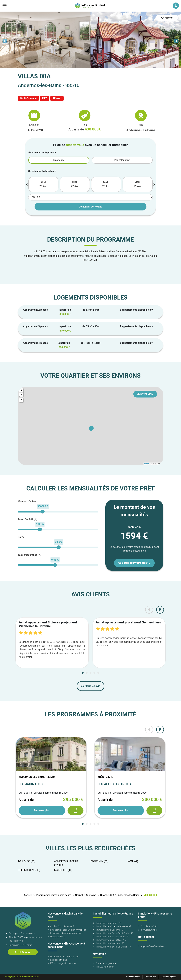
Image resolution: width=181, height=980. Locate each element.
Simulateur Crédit (148, 926)
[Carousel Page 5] (98, 673)
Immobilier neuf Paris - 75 (107, 923)
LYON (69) (132, 861)
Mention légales (169, 977)
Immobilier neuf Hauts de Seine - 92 (112, 926)
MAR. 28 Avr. (106, 184)
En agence (59, 160)
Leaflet (147, 464)
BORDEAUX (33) (99, 861)
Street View (145, 394)
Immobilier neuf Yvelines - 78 (109, 943)
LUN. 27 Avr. (75, 184)
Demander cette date (90, 207)
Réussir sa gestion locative (62, 963)
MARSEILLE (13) (63, 870)
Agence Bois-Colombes (151, 946)
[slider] (43, 512)
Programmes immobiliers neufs (53, 895)
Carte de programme (105, 964)
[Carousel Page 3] (90, 673)
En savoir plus (42, 810)
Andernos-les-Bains (129, 895)
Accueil (28, 895)
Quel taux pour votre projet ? (134, 563)
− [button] (21, 395)
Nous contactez (133, 977)
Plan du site (151, 977)
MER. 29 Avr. (138, 184)
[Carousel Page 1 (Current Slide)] (83, 673)
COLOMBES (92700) (29, 870)
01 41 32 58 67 (23, 952)
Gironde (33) (107, 895)
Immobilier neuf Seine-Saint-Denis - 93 (113, 933)
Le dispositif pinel (57, 960)
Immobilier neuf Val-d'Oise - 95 (109, 940)
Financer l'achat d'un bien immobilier (67, 930)
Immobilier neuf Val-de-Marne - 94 (111, 937)
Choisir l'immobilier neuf (61, 926)
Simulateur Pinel (148, 930)
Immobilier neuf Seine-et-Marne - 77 (112, 947)
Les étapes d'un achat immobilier (65, 933)
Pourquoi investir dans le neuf (63, 957)
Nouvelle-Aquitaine (86, 895)
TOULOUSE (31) (27, 861)
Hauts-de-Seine (57, 937)
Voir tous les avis (91, 686)
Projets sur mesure (104, 967)
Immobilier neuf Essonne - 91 (109, 930)
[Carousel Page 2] (87, 673)
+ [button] (21, 390)
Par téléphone (122, 160)
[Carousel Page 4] (94, 673)
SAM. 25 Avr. (43, 184)
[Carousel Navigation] (90, 41)
